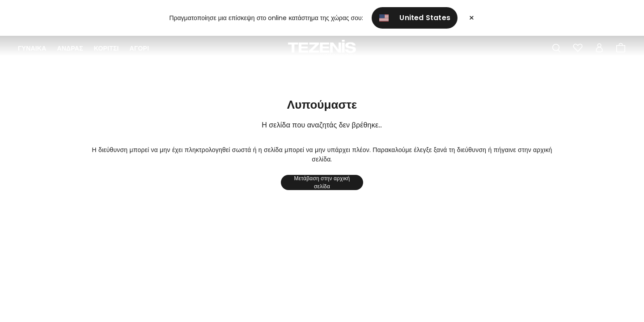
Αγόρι (140, 48)
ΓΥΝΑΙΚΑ (32, 48)
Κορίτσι (106, 48)
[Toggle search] (556, 48)
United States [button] (415, 18)
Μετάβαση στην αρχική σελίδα (322, 182)
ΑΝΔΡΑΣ (70, 48)
